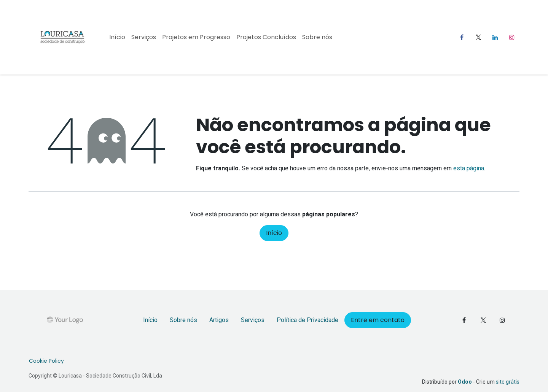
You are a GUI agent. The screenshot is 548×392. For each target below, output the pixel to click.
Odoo (465, 382)
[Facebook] (462, 37)
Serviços (253, 320)
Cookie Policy (46, 361)
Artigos (219, 320)
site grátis (508, 382)
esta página (469, 168)
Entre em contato (378, 320)
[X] (478, 37)
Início (274, 233)
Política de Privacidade (307, 320)
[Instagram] (512, 37)
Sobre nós (183, 320)
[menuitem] (117, 37)
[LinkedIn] (495, 37)
